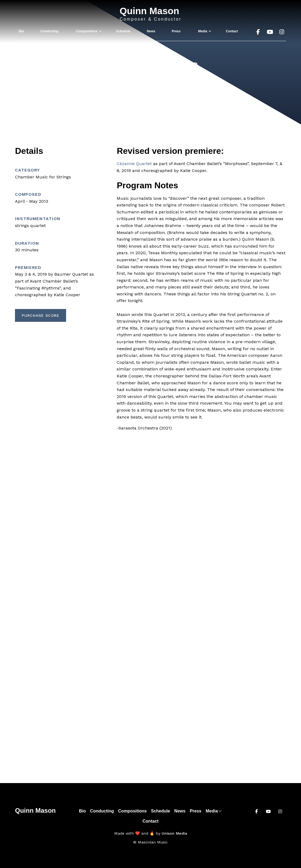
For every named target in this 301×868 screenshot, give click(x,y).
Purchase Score (41, 315)
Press (176, 31)
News (151, 31)
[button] (87, 31)
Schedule (123, 31)
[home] (150, 14)
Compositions (133, 811)
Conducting (49, 31)
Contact (232, 31)
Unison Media (174, 833)
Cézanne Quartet (134, 164)
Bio (21, 31)
